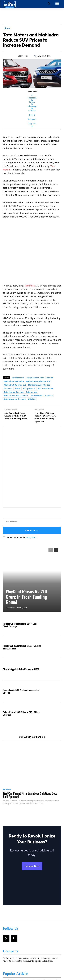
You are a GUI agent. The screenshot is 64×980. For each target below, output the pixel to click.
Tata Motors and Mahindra (16, 370)
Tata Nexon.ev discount (15, 374)
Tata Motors (32, 366)
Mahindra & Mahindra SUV (38, 356)
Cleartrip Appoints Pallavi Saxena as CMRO (21, 644)
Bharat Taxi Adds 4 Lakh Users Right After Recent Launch (30, 955)
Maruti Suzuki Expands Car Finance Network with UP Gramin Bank (31, 963)
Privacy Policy (31, 512)
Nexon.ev (8, 363)
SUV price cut (29, 363)
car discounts (18, 352)
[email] (32, 496)
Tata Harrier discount (14, 366)
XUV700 (32, 374)
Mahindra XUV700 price (39, 359)
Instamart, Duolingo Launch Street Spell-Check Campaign (20, 599)
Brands (7, 764)
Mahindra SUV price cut (15, 359)
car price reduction (35, 352)
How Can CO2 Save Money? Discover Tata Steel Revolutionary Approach (45, 392)
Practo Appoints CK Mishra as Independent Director (21, 666)
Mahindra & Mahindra (14, 356)
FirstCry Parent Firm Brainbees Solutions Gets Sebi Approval (30, 769)
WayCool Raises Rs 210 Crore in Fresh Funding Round (26, 571)
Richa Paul (10, 582)
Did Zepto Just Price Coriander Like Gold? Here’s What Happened (16, 390)
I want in (32, 505)
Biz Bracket (23, 56)
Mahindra (30, 260)
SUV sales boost (45, 363)
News (7, 28)
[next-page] (56, 524)
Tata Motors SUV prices (42, 370)
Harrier (50, 352)
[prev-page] (51, 524)
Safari (18, 363)
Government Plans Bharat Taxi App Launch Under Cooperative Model (32, 973)
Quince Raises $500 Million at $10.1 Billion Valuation (21, 688)
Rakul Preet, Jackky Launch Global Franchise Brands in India (22, 621)
